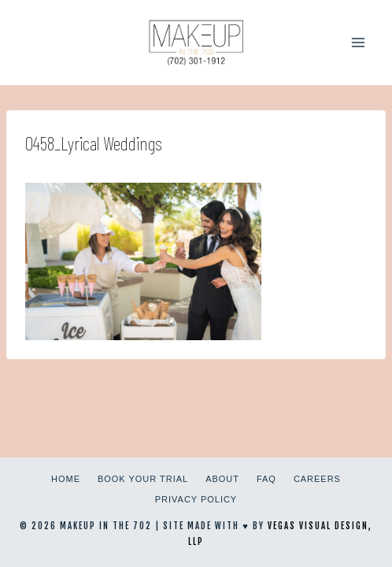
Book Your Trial (143, 479)
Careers (317, 479)
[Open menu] (358, 42)
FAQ (266, 479)
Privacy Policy (196, 499)
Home (66, 479)
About (222, 479)
